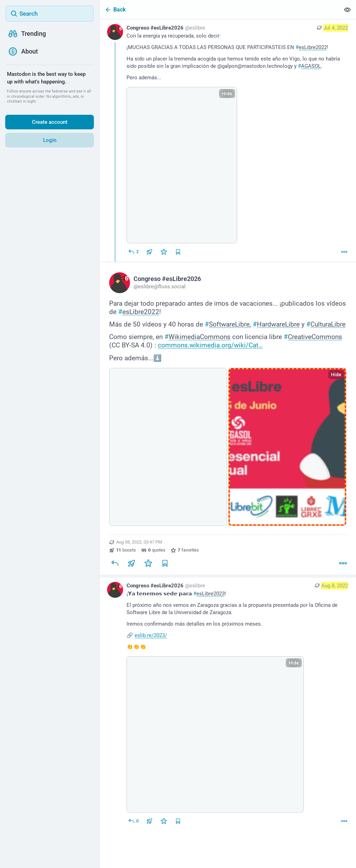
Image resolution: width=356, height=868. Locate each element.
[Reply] (133, 252)
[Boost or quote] (149, 252)
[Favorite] (164, 252)
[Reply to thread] (133, 821)
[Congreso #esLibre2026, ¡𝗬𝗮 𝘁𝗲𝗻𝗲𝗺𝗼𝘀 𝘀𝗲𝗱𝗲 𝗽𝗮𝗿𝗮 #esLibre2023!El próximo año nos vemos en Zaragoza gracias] (228, 704)
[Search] (50, 14)
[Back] (220, 10)
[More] (344, 252)
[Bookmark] (165, 563)
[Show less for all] (347, 10)
